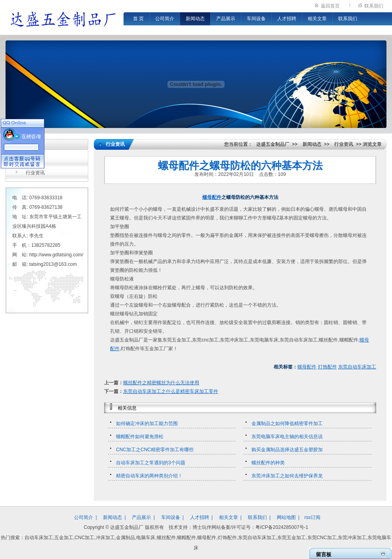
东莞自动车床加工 (357, 367)
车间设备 (256, 19)
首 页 (138, 19)
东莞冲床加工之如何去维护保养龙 (287, 476)
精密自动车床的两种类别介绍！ (149, 476)
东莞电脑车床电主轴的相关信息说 (287, 437)
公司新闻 (35, 160)
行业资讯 (35, 173)
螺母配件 (212, 197)
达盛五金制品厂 (273, 144)
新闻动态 (195, 19)
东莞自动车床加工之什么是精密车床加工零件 (171, 391)
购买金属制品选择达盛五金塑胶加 (287, 450)
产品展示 (226, 19)
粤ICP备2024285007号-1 (282, 527)
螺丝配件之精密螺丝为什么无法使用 (161, 383)
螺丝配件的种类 (268, 463)
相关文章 (317, 19)
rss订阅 (312, 517)
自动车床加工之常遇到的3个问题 (151, 463)
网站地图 (286, 517)
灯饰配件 (327, 367)
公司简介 (165, 19)
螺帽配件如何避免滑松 (140, 437)
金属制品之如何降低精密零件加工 (287, 424)
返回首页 (330, 6)
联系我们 (374, 6)
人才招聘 (287, 19)
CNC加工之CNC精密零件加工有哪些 (155, 450)
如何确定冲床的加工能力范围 (147, 424)
